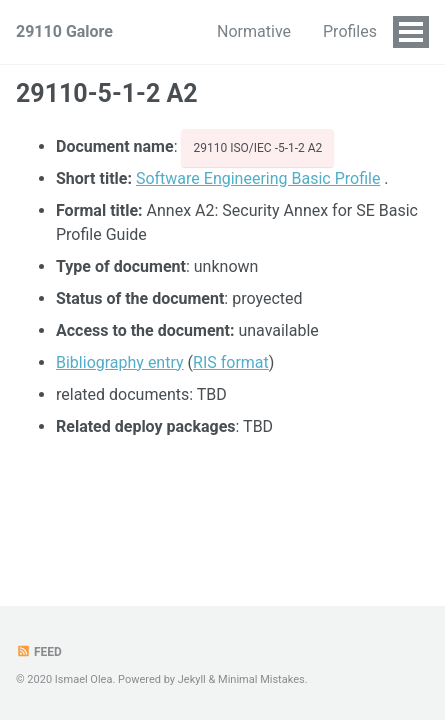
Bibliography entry (120, 362)
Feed (39, 652)
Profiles (350, 31)
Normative (254, 31)
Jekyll (192, 679)
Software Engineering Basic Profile (258, 178)
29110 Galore (64, 31)
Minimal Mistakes (261, 679)
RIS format (231, 362)
